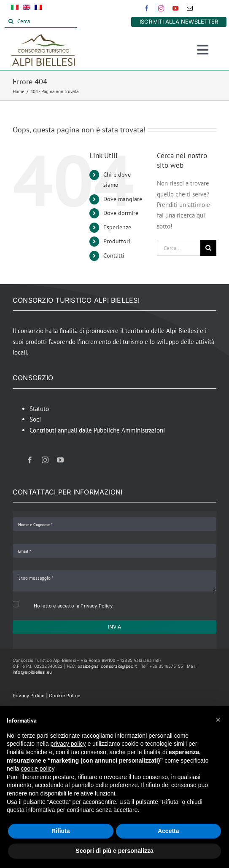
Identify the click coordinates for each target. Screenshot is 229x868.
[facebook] (147, 8)
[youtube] (175, 8)
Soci (35, 419)
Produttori (117, 241)
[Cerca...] (179, 248)
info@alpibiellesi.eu (32, 672)
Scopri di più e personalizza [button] (114, 851)
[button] (218, 720)
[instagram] (161, 8)
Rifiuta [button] (61, 831)
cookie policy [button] (37, 769)
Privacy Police (28, 696)
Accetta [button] (168, 831)
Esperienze (117, 227)
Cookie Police (65, 696)
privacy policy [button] (68, 744)
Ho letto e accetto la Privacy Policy (73, 606)
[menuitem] (15, 9)
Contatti (114, 255)
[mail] (190, 8)
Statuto (39, 409)
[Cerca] (41, 21)
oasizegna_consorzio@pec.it (107, 666)
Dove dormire (121, 213)
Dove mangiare (123, 199)
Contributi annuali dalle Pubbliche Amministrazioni (97, 430)
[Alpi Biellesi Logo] (43, 37)
